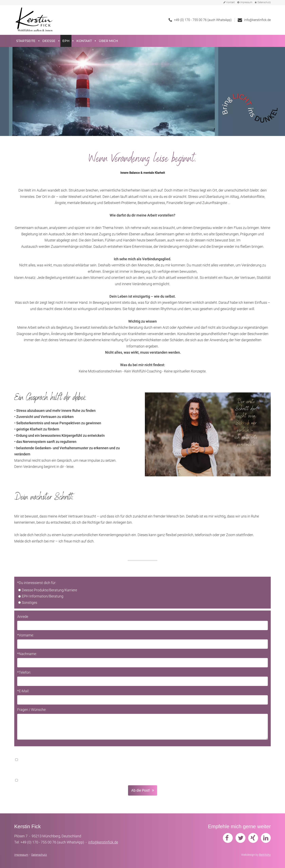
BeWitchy (265, 855)
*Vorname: (26, 635)
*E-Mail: (23, 691)
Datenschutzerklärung (226, 760)
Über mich (108, 41)
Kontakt (229, 2)
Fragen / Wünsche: (32, 710)
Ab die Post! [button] (141, 790)
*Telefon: (24, 672)
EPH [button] (66, 41)
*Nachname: (27, 654)
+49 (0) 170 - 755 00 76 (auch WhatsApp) (203, 20)
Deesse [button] (49, 41)
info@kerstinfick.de (257, 20)
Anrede (23, 617)
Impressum (245, 2)
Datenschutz (263, 2)
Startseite (26, 41)
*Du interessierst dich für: (37, 583)
